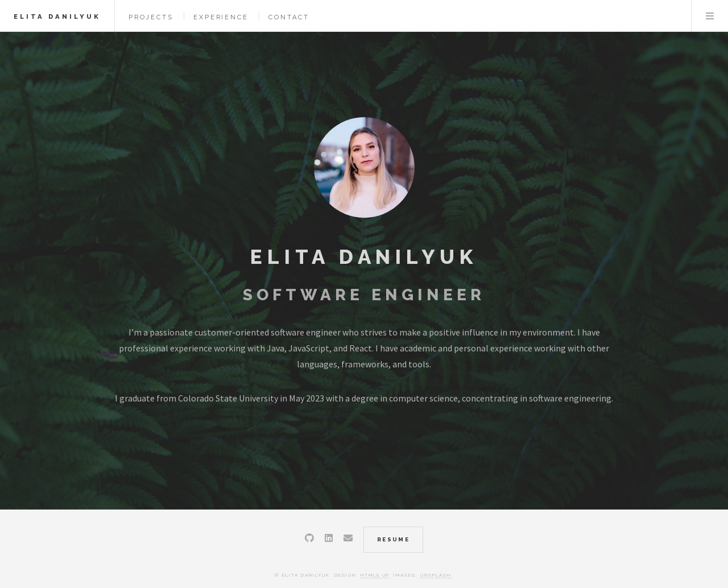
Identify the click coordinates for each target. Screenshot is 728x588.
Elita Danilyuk (57, 16)
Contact (289, 17)
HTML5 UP (375, 575)
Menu (710, 16)
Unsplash (436, 575)
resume (393, 539)
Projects (151, 17)
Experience (221, 17)
